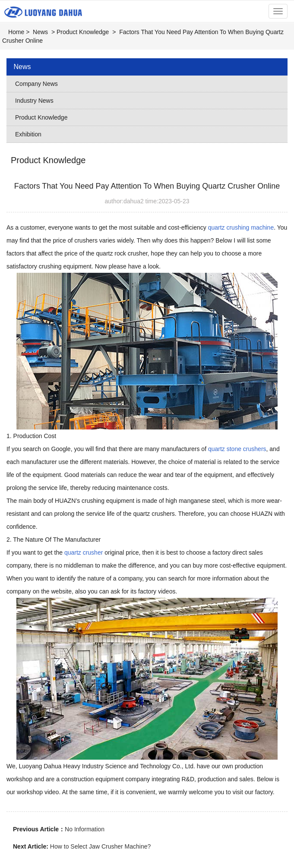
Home (16, 32)
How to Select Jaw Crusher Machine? (100, 846)
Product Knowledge (83, 32)
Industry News (34, 101)
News (40, 32)
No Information (85, 829)
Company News (36, 84)
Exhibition (28, 134)
